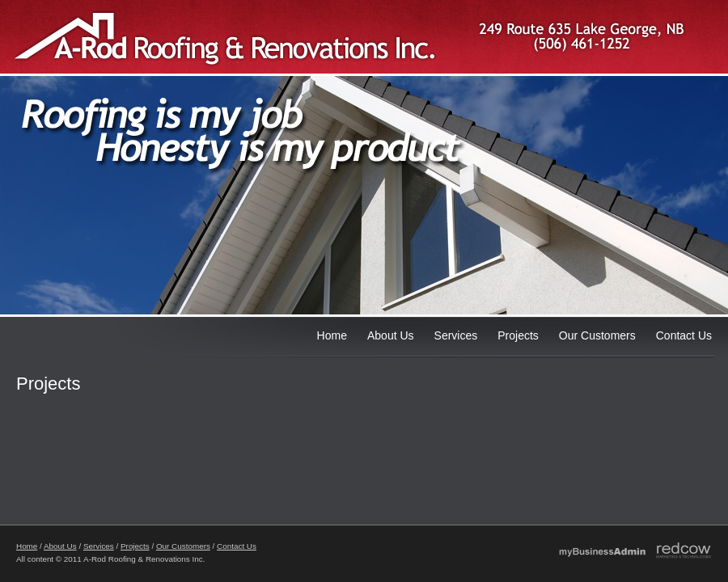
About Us (391, 335)
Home (332, 335)
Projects (518, 335)
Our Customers (597, 335)
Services (456, 335)
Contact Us (684, 335)
